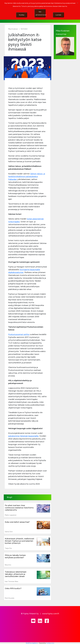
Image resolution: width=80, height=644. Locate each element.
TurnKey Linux (50, 643)
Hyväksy (22, 15)
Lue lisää (58, 15)
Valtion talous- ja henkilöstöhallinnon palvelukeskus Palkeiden (27, 176)
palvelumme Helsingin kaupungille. (24, 436)
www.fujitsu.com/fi (51, 614)
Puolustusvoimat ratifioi (19, 334)
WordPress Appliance (32, 643)
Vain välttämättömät (40, 13)
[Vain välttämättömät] (77, 3)
